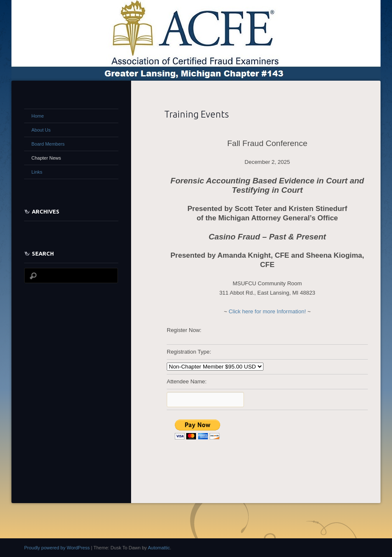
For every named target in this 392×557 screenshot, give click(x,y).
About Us (41, 130)
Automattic (159, 548)
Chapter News (46, 158)
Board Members (48, 144)
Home (38, 116)
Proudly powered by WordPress (57, 548)
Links (37, 172)
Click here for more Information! (267, 311)
